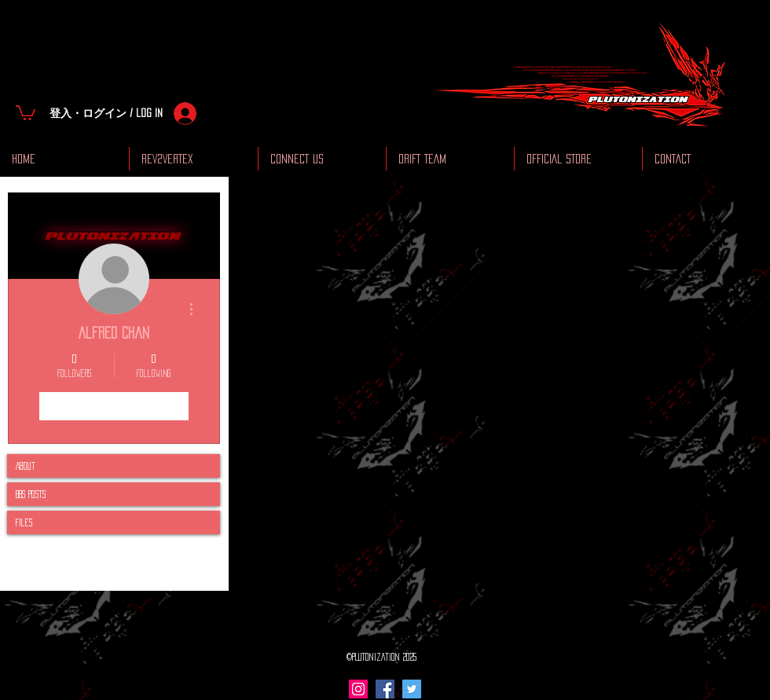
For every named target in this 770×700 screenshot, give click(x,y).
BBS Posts (31, 494)
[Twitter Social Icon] (412, 689)
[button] (26, 112)
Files (24, 522)
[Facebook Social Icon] (385, 689)
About (26, 466)
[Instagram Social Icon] (358, 689)
